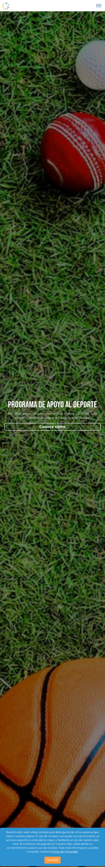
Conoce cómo (52, 427)
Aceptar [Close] (52, 860)
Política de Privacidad (64, 852)
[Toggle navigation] (99, 6)
